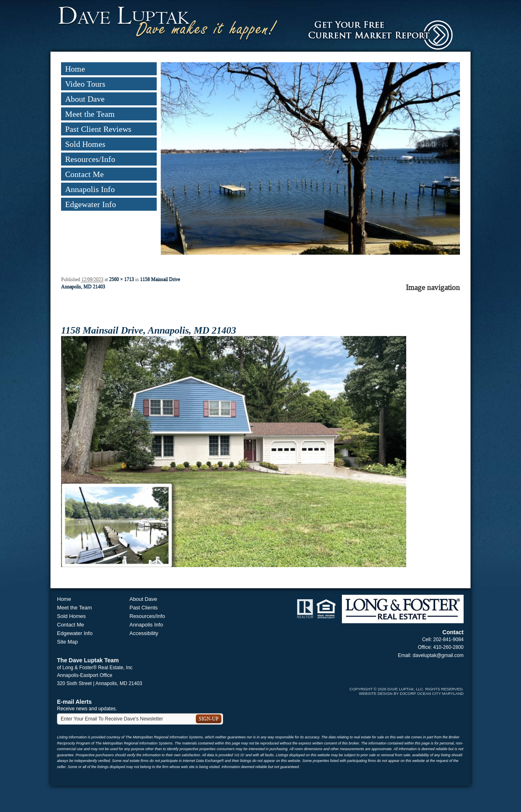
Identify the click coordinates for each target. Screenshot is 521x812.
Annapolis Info (90, 189)
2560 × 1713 (121, 279)
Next (455, 168)
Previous (166, 168)
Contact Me (84, 174)
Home (75, 69)
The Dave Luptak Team (88, 660)
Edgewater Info (91, 204)
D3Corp (408, 693)
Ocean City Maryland (440, 693)
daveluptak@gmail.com (438, 655)
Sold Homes (85, 144)
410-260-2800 (448, 647)
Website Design (376, 693)
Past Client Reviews (98, 129)
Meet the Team (90, 114)
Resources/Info (90, 159)
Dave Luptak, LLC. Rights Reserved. (426, 689)
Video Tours (85, 84)
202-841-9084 (448, 640)
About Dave (85, 99)
